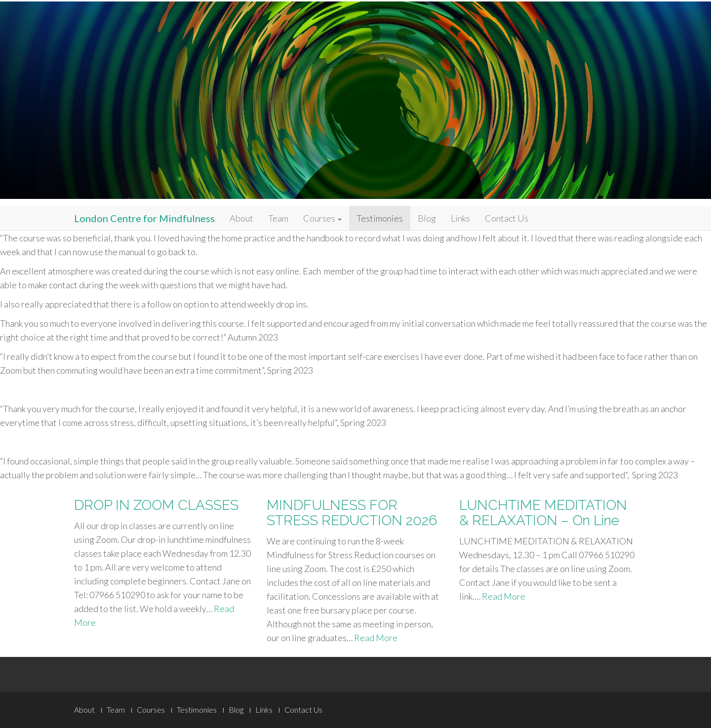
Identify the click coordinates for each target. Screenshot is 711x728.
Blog (427, 218)
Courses (322, 218)
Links (460, 218)
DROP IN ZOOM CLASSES (156, 505)
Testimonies (380, 218)
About (241, 218)
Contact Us (507, 218)
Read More (376, 638)
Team (278, 218)
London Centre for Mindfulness (144, 218)
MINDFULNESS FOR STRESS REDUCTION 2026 (352, 513)
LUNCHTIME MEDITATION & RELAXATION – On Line (543, 513)
